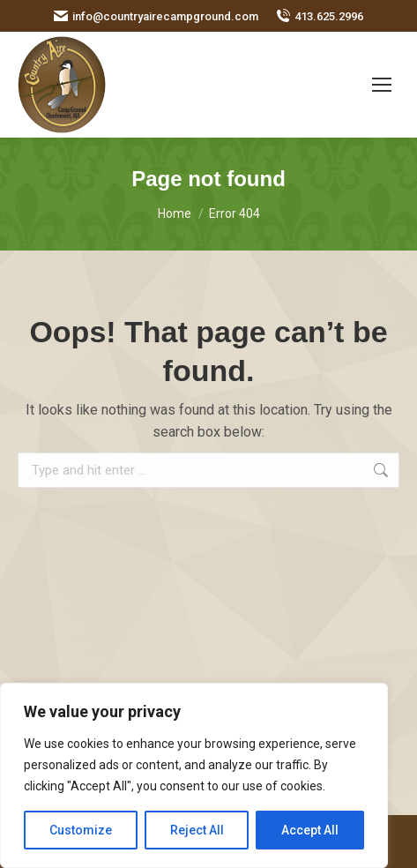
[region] (194, 775)
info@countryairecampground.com (156, 16)
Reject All (197, 830)
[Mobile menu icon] (382, 85)
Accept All (310, 830)
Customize (81, 830)
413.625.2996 (320, 16)
